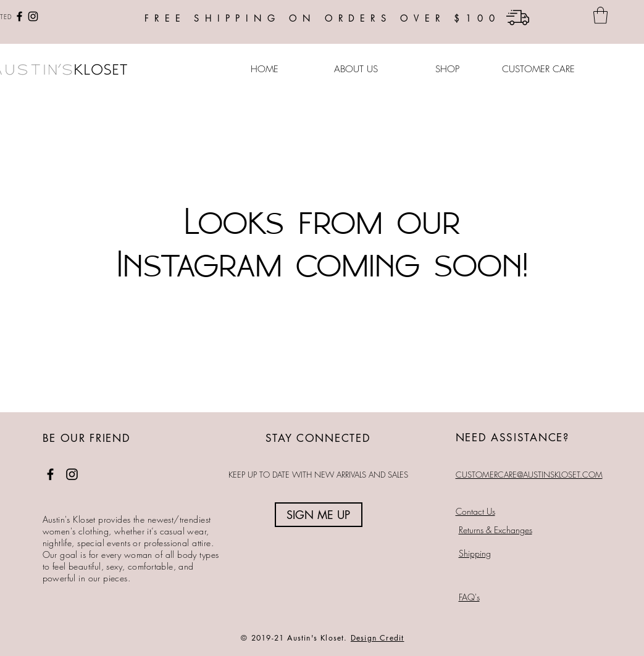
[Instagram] (33, 16)
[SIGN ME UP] (319, 515)
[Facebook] (19, 16)
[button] (600, 15)
